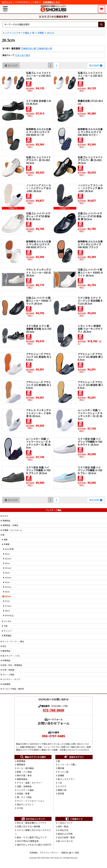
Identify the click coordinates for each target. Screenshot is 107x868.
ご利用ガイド (74, 820)
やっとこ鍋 (63, 772)
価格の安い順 (30, 48)
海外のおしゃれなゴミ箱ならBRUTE (34, 846)
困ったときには (65, 842)
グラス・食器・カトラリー (30, 783)
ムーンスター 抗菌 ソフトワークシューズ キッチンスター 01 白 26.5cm (90, 414)
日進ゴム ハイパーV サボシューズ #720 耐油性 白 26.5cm (38, 216)
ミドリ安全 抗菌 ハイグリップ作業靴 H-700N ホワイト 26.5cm (90, 442)
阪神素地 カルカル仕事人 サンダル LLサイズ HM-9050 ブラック (90, 244)
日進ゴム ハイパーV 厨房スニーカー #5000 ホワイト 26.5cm (90, 272)
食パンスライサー (66, 779)
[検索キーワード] (50, 24)
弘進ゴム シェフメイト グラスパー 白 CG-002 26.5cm (38, 160)
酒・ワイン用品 (24, 798)
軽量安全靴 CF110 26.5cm (90, 102)
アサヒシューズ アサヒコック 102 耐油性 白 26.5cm (38, 385)
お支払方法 (63, 831)
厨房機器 (21, 761)
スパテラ (62, 787)
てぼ (60, 783)
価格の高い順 (45, 48)
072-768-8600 (54, 710)
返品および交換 (65, 835)
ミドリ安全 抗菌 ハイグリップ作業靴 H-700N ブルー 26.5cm (90, 470)
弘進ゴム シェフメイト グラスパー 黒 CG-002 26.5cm (90, 160)
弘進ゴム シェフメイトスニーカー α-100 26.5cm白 (38, 75)
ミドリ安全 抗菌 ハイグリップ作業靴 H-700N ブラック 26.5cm (38, 470)
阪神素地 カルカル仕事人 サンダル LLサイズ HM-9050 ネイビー (90, 132)
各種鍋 (61, 776)
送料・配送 (63, 828)
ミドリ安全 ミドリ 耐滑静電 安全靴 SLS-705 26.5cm (39, 329)
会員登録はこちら (51, 2)
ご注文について (65, 824)
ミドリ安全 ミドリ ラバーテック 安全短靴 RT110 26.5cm (90, 300)
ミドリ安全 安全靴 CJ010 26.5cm (38, 102)
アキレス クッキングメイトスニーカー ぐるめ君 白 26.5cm (38, 413)
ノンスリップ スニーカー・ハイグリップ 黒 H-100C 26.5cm (90, 188)
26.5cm (51, 33)
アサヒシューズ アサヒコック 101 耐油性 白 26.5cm (38, 357)
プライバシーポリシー (49, 854)
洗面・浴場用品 (24, 787)
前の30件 (11, 65)
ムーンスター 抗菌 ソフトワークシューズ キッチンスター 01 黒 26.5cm (38, 443)
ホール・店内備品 (25, 768)
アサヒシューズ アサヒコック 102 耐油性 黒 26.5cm (90, 385)
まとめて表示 (24, 55)
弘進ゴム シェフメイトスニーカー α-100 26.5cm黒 (90, 75)
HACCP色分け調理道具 (28, 842)
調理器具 (21, 765)
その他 (20, 809)
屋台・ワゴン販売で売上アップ (32, 839)
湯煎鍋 (61, 794)
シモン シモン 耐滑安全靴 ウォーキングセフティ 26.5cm (90, 329)
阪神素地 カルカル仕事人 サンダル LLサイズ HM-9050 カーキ (38, 132)
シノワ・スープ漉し (67, 765)
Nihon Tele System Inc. (54, 859)
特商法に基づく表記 (70, 854)
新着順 (17, 48)
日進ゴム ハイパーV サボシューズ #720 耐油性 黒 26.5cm (90, 216)
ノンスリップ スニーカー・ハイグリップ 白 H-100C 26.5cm (38, 188)
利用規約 (34, 854)
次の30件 (96, 65)
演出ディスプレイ (25, 805)
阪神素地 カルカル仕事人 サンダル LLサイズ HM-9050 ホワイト (38, 244)
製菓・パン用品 (24, 772)
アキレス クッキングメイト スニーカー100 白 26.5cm (38, 272)
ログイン (6, 2)
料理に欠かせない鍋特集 (28, 828)
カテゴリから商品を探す (54, 17)
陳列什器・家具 (24, 776)
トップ (6, 33)
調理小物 (62, 791)
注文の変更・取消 (66, 839)
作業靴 (41, 33)
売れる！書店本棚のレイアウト (32, 824)
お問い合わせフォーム (54, 723)
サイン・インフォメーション (31, 802)
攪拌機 (61, 768)
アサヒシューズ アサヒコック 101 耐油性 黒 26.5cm (90, 357)
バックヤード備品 (21, 33)
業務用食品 (22, 779)
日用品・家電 (23, 794)
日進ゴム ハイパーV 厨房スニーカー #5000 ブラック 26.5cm (39, 300)
